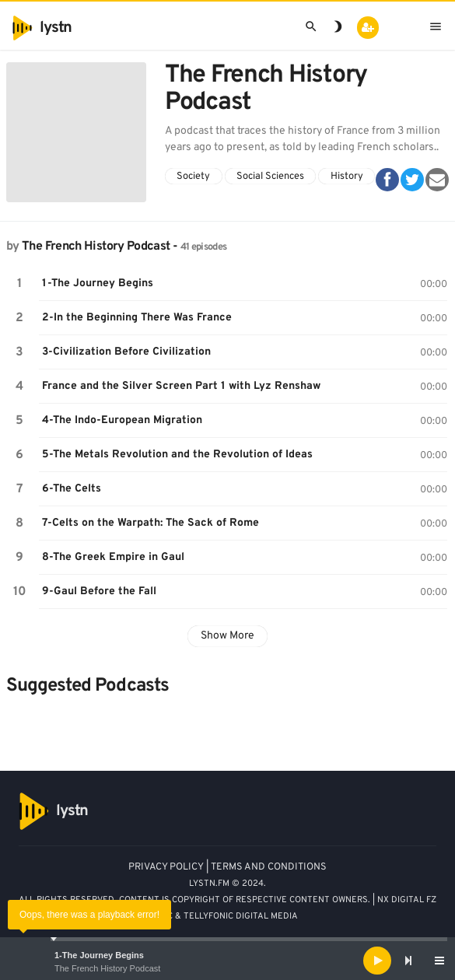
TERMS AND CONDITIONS (269, 867)
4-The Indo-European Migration (122, 420)
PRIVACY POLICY (166, 867)
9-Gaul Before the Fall (99, 591)
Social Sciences (270, 177)
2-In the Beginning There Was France (137, 318)
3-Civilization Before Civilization (126, 352)
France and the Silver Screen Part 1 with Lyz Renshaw (181, 386)
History (347, 177)
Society (193, 177)
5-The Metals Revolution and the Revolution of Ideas (177, 455)
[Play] (377, 961)
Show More (227, 636)
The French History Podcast (107, 968)
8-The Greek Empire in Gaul (113, 557)
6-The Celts (72, 489)
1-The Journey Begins (99, 955)
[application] (227, 961)
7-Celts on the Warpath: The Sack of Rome (150, 523)
